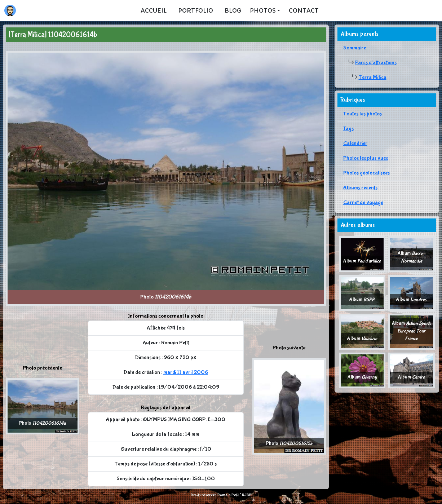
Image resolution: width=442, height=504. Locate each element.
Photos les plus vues (366, 158)
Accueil (154, 10)
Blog (233, 10)
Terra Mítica (373, 77)
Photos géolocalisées (366, 173)
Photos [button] (263, 10)
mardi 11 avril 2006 (186, 372)
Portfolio (196, 10)
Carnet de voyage (363, 202)
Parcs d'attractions (376, 63)
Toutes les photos (363, 114)
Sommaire (355, 48)
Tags (348, 129)
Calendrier (355, 143)
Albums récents (360, 188)
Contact (304, 10)
